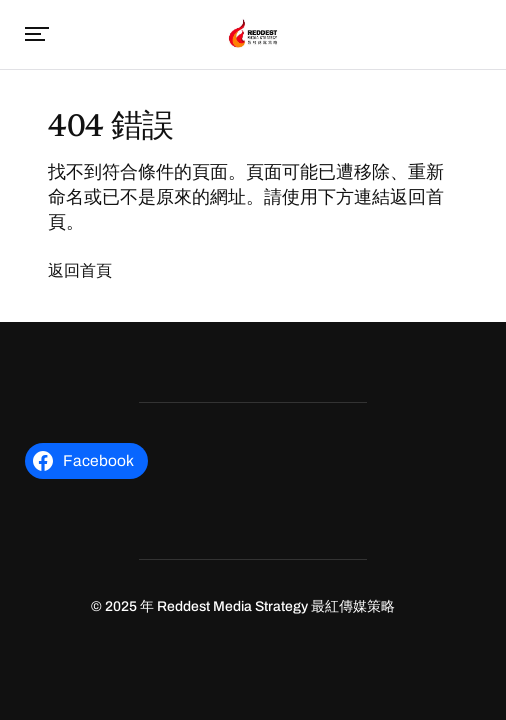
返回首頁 (80, 270)
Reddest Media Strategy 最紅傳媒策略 (276, 606)
